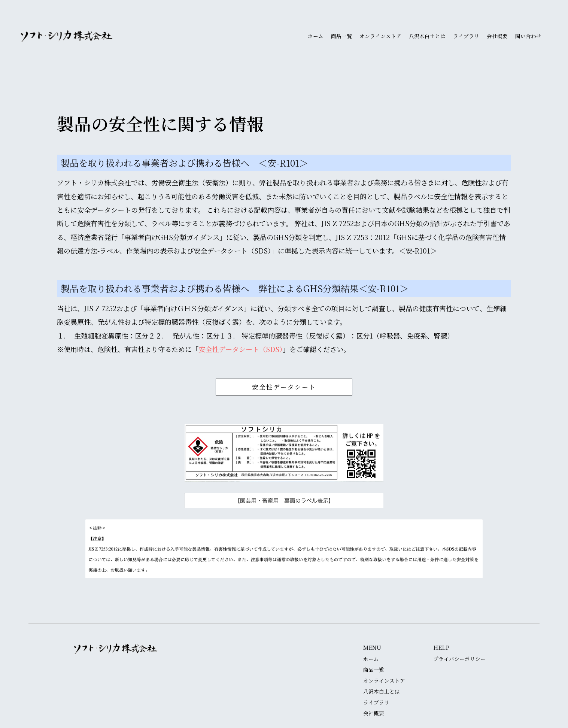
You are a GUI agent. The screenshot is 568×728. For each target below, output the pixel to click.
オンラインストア (380, 36)
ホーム (316, 36)
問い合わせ (528, 36)
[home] (67, 36)
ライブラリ (466, 36)
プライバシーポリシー (459, 659)
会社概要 (497, 36)
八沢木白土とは (427, 36)
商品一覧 (341, 36)
